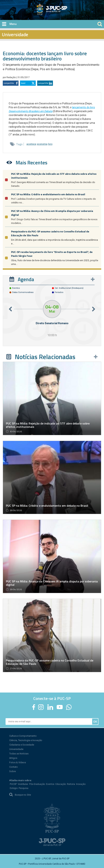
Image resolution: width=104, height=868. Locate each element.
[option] (52, 319)
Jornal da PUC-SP (66, 12)
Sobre (12, 771)
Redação (11, 77)
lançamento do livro (83, 107)
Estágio (14, 788)
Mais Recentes (32, 162)
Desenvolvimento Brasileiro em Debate (31, 111)
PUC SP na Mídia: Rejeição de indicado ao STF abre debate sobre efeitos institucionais (48, 425)
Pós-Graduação (37, 784)
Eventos (50, 784)
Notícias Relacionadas (45, 357)
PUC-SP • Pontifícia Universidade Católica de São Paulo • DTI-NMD (52, 864)
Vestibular (23, 784)
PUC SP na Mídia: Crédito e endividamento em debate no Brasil (48, 194)
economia (42, 144)
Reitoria (71, 784)
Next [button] (94, 309)
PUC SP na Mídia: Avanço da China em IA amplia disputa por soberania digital (52, 583)
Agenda (26, 279)
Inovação (81, 784)
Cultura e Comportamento (23, 736)
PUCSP (13, 784)
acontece (31, 144)
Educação (61, 784)
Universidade (16, 749)
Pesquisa (24, 788)
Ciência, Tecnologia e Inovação (26, 740)
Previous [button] (10, 309)
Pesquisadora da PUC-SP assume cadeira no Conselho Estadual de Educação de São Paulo (50, 662)
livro (50, 144)
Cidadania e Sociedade (22, 745)
